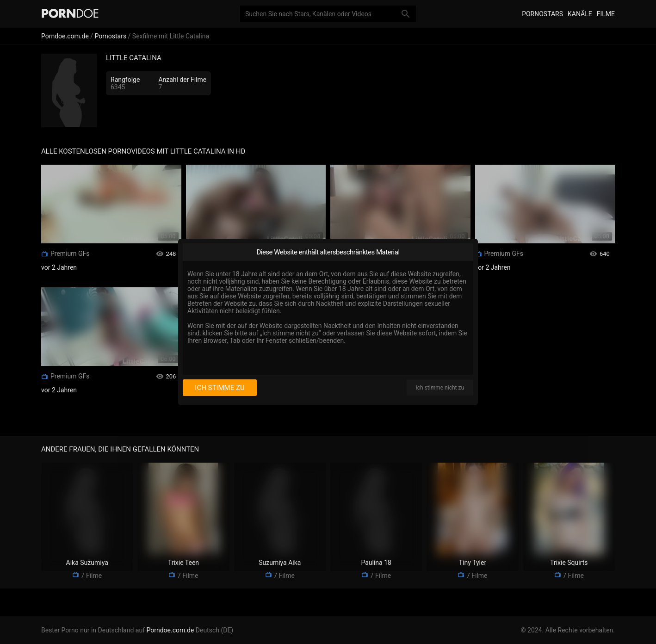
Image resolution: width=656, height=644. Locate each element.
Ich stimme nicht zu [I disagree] (440, 388)
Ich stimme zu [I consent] (220, 388)
